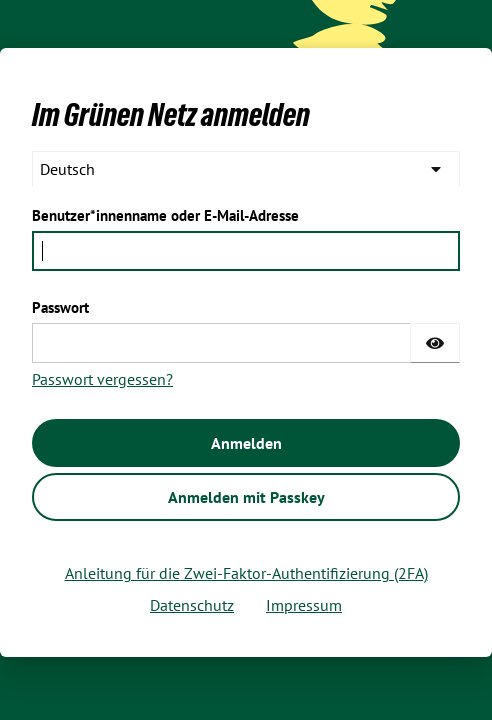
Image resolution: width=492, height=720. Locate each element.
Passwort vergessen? (102, 379)
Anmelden (246, 443)
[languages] (246, 169)
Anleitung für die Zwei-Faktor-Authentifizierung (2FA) (246, 573)
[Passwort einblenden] (435, 343)
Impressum (304, 605)
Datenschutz (192, 605)
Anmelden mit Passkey (246, 497)
